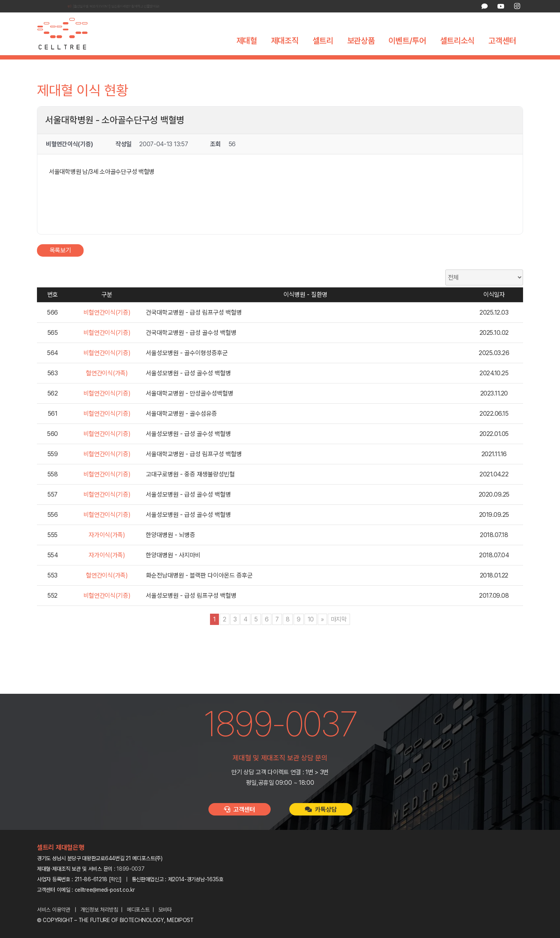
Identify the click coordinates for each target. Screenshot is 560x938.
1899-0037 (130, 869)
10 (311, 633)
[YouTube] (500, 6)
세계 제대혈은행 (250, 64)
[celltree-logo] (68, 34)
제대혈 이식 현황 (302, 64)
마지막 (339, 633)
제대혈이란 (160, 64)
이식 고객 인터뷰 (354, 64)
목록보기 (60, 264)
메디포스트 (138, 910)
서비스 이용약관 (54, 910)
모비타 (165, 910)
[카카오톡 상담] (485, 6)
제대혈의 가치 (202, 64)
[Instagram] (517, 6)
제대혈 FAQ (399, 64)
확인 (115, 879)
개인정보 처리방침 (99, 910)
